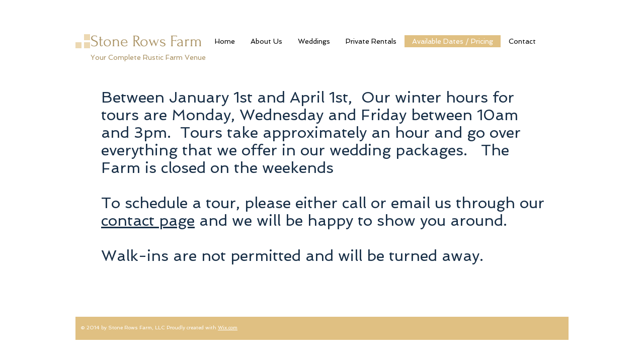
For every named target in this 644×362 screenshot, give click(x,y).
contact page (148, 220)
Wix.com (228, 328)
